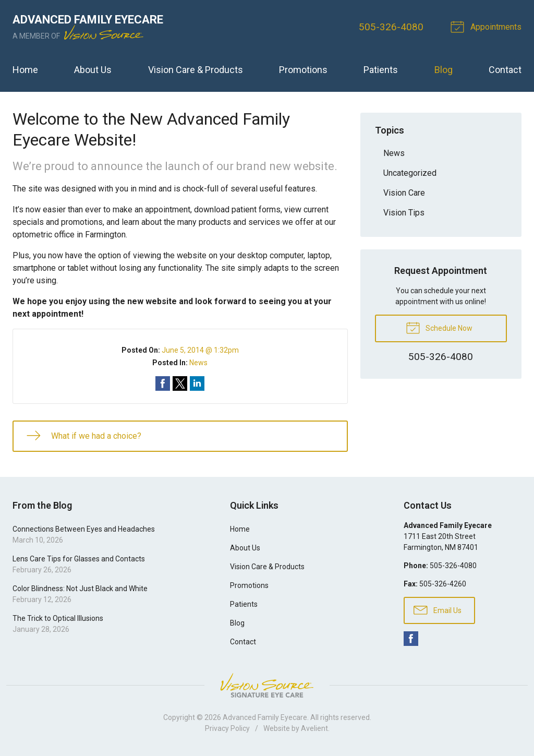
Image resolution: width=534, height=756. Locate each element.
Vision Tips (404, 213)
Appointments (488, 26)
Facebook (411, 639)
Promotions (303, 70)
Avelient (314, 728)
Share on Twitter (180, 383)
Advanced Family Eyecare (265, 717)
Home (25, 70)
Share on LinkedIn (197, 383)
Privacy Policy (227, 728)
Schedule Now (439, 327)
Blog (444, 70)
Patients (381, 70)
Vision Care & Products (196, 70)
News (198, 363)
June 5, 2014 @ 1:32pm (200, 350)
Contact (505, 70)
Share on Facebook (163, 383)
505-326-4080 (391, 27)
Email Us (438, 609)
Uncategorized (410, 173)
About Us (93, 70)
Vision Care (404, 193)
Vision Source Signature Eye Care (267, 685)
